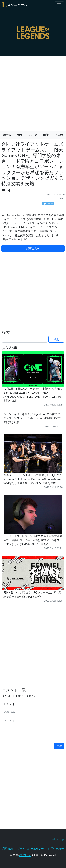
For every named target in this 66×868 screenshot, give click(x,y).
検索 (56, 339)
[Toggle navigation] (59, 5)
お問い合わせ (56, 849)
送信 (59, 746)
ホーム (7, 135)
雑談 (46, 135)
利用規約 (8, 849)
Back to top (57, 839)
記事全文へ (33, 248)
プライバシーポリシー (30, 849)
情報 (20, 135)
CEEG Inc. (25, 855)
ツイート (49, 204)
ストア (33, 135)
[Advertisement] (33, 92)
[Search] (25, 339)
